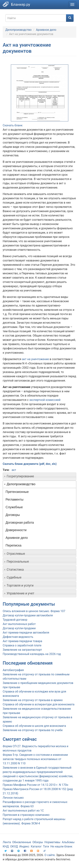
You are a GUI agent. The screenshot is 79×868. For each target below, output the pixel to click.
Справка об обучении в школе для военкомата (34, 726)
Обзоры (38, 842)
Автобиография (13, 670)
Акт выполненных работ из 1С (23, 811)
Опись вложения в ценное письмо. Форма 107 (34, 611)
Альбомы (68, 842)
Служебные (14, 507)
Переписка (13, 545)
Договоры (13, 515)
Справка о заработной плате (22, 645)
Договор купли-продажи (19, 628)
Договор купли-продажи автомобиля (28, 615)
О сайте (50, 855)
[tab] (39, 476)
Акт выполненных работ (19, 624)
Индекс (24, 846)
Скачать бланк (13, 125)
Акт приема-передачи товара (22, 641)
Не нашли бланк (61, 846)
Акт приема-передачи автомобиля (26, 633)
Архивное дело (46, 30)
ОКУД (14, 846)
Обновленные (22, 842)
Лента (7, 842)
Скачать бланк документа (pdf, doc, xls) (30, 464)
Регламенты (14, 499)
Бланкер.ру (21, 4)
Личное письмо (13, 798)
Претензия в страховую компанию (26, 815)
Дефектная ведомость (18, 637)
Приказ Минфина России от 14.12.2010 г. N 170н (35, 785)
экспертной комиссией (45, 400)
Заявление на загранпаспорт (22, 650)
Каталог (36, 846)
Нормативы (52, 842)
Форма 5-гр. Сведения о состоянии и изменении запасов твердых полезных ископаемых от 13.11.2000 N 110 (35, 759)
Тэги (46, 846)
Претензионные (17, 492)
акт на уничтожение (35, 359)
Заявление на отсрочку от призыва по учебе (33, 730)
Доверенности (16, 530)
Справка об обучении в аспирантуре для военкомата (39, 704)
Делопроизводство (18, 30)
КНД (6, 846)
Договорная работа (20, 523)
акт (14, 470)
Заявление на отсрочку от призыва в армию (33, 700)
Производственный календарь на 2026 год (32, 654)
